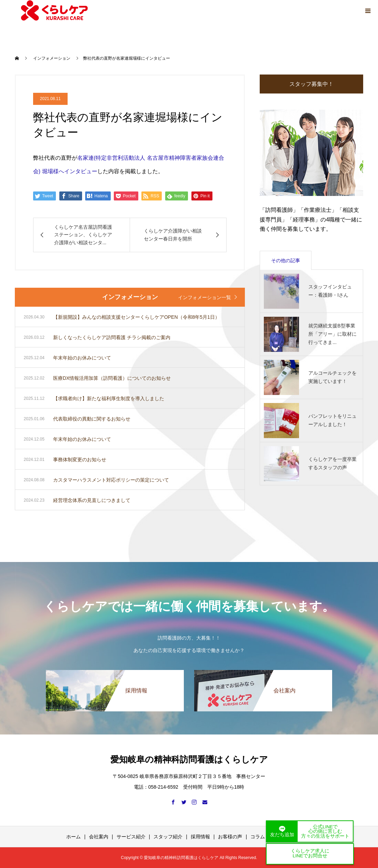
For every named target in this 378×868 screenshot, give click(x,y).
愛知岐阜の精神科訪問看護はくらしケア (189, 759)
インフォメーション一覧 (205, 297)
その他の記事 (286, 260)
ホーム (73, 837)
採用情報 (200, 837)
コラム (258, 837)
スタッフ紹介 (168, 837)
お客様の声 (230, 837)
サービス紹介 (131, 837)
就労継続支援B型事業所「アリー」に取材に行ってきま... (332, 334)
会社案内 (99, 837)
